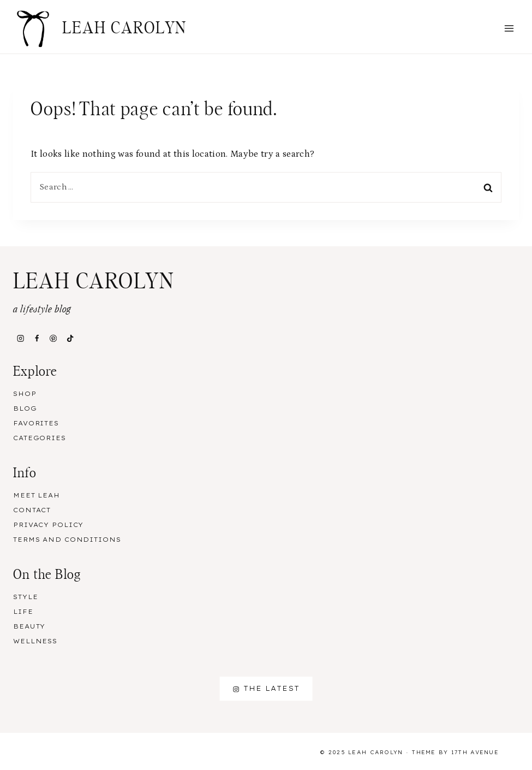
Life (23, 612)
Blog (25, 408)
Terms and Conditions (67, 540)
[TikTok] (70, 338)
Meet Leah (37, 495)
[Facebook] (37, 338)
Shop (25, 394)
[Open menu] (509, 28)
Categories (40, 438)
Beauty (29, 626)
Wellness (35, 641)
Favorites (36, 423)
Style (25, 597)
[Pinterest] (53, 338)
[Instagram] (20, 338)
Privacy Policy (48, 525)
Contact (32, 510)
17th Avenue (475, 752)
